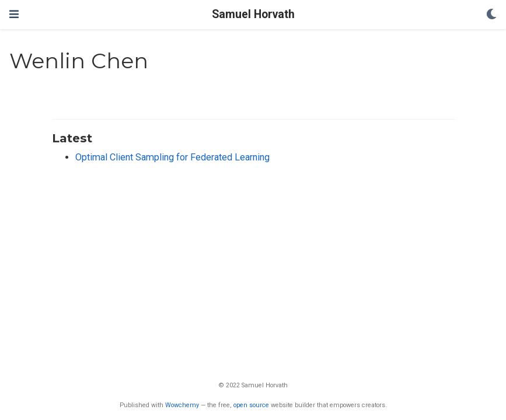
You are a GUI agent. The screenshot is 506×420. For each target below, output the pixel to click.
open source (251, 405)
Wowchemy (182, 405)
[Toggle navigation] (14, 14)
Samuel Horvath (253, 14)
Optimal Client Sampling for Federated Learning (172, 157)
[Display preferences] (491, 15)
